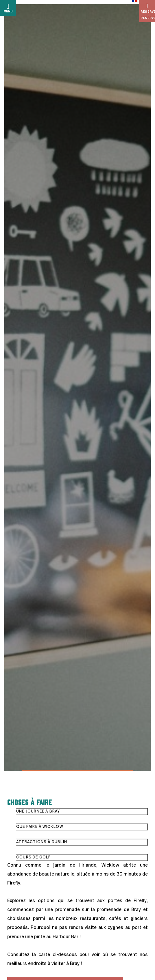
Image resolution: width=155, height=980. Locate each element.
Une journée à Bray (38, 812)
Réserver (148, 8)
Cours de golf (34, 858)
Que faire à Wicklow (40, 827)
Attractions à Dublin (42, 842)
